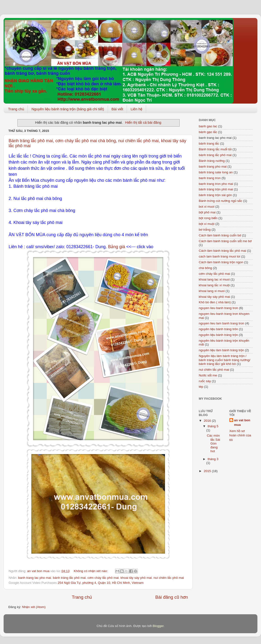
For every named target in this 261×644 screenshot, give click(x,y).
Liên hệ (136, 109)
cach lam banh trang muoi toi (219, 256)
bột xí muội (207, 224)
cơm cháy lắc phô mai (103, 578)
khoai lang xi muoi (212, 291)
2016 (208, 421)
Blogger (158, 626)
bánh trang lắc (209, 143)
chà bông (205, 268)
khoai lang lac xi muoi (214, 279)
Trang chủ (16, 109)
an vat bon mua (242, 422)
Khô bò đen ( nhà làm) (215, 302)
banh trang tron (210, 178)
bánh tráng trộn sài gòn (215, 195)
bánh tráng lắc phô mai (69, 578)
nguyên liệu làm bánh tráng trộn (221, 350)
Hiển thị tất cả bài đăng (143, 123)
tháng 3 (213, 459)
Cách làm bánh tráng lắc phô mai (222, 251)
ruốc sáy (205, 381)
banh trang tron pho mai (216, 184)
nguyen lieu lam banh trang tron (221, 323)
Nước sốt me (208, 375)
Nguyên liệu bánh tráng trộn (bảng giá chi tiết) (68, 109)
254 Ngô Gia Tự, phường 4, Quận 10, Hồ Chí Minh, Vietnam (101, 583)
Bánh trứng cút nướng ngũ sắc (221, 201)
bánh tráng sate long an (216, 172)
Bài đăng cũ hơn (172, 597)
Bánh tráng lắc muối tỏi (215, 149)
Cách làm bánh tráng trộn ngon (221, 262)
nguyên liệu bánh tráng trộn (218, 335)
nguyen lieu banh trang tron (218, 308)
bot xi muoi (207, 207)
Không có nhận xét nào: (91, 571)
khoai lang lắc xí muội (214, 285)
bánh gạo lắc (208, 132)
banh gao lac (208, 126)
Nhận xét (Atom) (34, 607)
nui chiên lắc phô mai (169, 578)
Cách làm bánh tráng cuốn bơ (220, 235)
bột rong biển (208, 218)
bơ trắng (205, 230)
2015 (208, 471)
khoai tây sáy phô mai (136, 578)
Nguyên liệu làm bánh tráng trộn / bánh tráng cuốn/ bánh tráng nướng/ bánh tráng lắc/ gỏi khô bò (224, 360)
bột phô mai (207, 212)
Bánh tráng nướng (212, 161)
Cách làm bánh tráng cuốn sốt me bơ (225, 241)
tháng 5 (213, 426)
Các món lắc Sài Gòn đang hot (213, 443)
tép (201, 387)
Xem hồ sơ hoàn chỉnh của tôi (240, 436)
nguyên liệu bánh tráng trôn (218, 329)
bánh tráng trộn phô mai (216, 189)
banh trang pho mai (213, 167)
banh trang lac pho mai (35, 578)
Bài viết (117, 109)
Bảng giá (116, 247)
